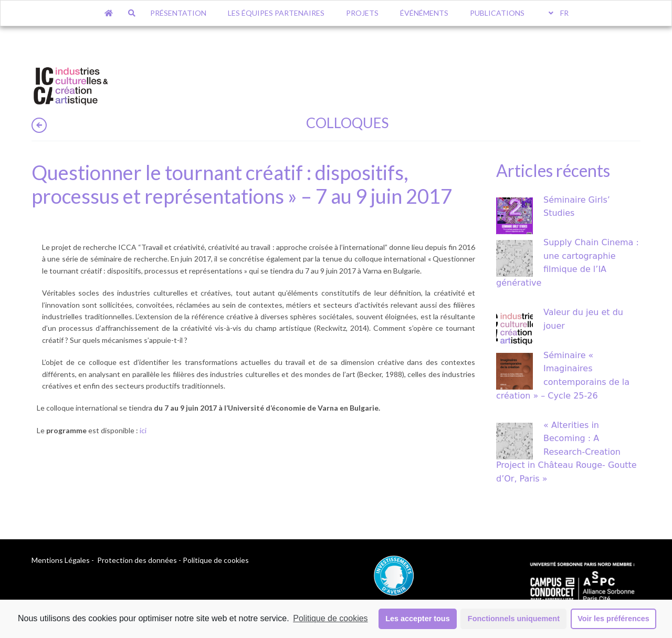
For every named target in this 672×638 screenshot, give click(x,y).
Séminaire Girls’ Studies (577, 207)
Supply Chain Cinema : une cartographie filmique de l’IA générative (568, 263)
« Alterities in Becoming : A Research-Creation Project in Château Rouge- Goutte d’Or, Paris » (566, 452)
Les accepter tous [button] (417, 619)
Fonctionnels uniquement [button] (514, 619)
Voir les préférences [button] (613, 619)
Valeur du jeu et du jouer (583, 319)
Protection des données (137, 560)
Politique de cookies (330, 618)
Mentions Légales (61, 560)
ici (143, 430)
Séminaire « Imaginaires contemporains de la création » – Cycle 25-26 (563, 375)
